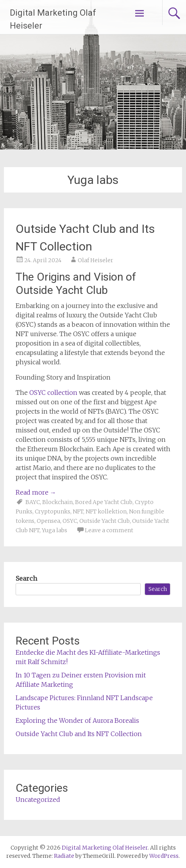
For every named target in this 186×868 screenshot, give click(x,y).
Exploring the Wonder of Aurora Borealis (77, 720)
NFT (78, 511)
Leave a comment (109, 530)
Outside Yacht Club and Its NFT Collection (79, 734)
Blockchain (57, 502)
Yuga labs (55, 530)
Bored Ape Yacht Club (104, 502)
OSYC (70, 521)
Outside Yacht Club (105, 521)
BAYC (33, 502)
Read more (36, 492)
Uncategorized (38, 800)
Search (26, 578)
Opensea (48, 521)
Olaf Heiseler (96, 260)
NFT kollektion (106, 511)
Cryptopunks (53, 511)
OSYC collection (53, 393)
